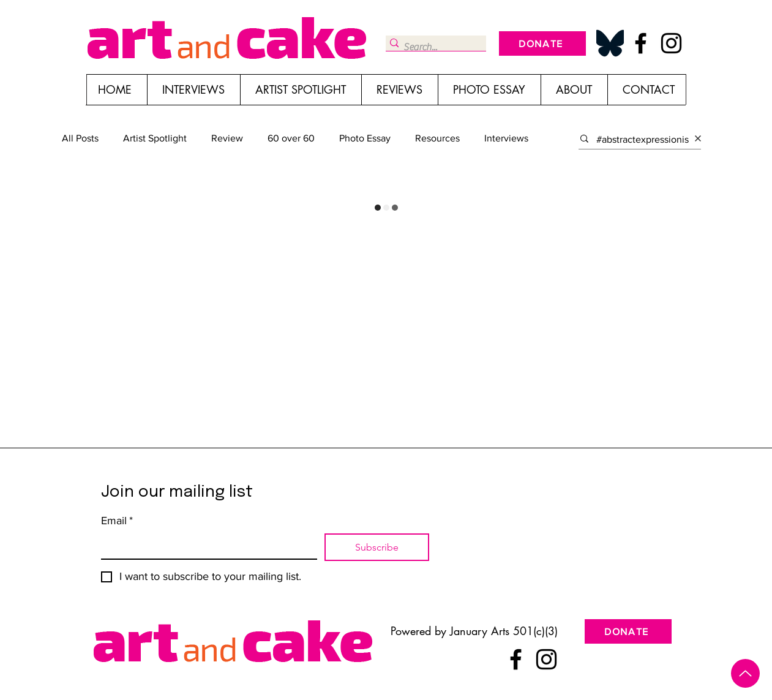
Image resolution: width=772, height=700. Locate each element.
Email (117, 521)
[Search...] (432, 47)
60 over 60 (291, 138)
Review (227, 138)
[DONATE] (542, 43)
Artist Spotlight (155, 138)
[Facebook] (641, 43)
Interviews (506, 138)
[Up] (745, 673)
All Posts (80, 138)
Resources (437, 138)
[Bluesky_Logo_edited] (610, 43)
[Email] (205, 546)
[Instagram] (671, 43)
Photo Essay (365, 138)
